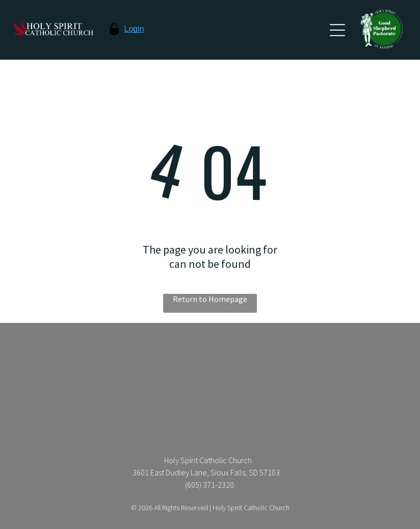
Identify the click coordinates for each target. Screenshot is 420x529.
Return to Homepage (210, 299)
